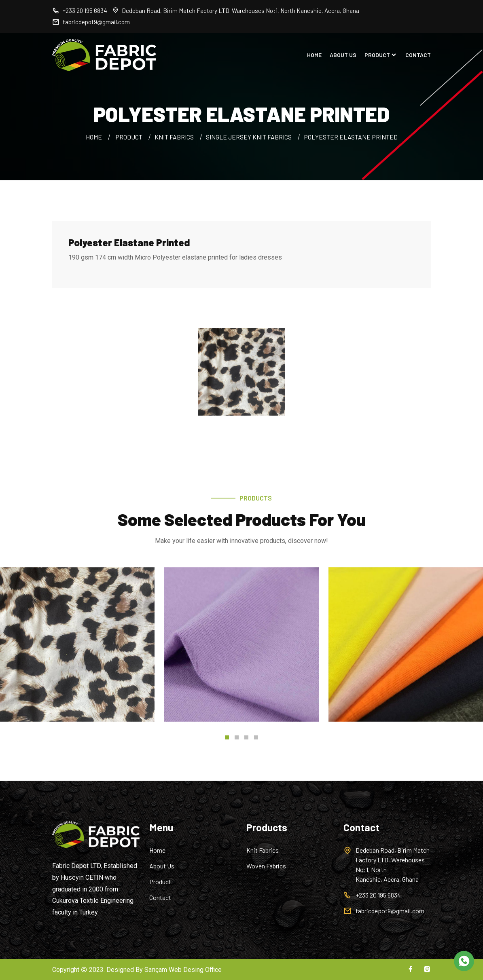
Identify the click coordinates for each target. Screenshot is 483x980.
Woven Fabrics (266, 866)
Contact (160, 897)
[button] (227, 737)
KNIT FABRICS (174, 137)
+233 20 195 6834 (80, 11)
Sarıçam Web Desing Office (183, 970)
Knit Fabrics (263, 850)
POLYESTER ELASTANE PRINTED (351, 137)
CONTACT (418, 55)
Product (160, 882)
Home (157, 850)
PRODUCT (381, 55)
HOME (314, 55)
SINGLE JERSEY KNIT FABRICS (249, 137)
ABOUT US (343, 55)
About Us (162, 866)
